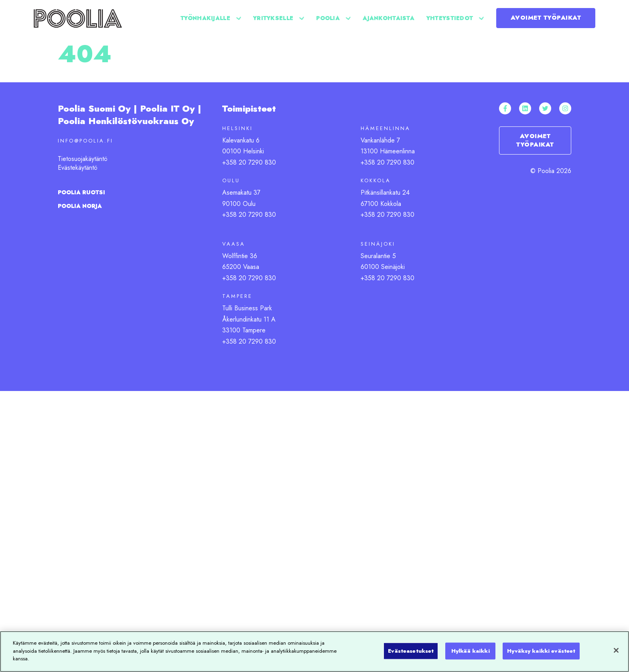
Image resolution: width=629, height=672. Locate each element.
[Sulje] (616, 650)
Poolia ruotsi (81, 192)
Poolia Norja (80, 206)
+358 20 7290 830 (249, 162)
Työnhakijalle (205, 18)
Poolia (328, 18)
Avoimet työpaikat (546, 18)
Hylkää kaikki (471, 651)
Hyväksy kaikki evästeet (541, 651)
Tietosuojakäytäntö (83, 159)
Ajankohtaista (389, 18)
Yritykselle (273, 18)
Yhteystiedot (450, 18)
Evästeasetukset (411, 651)
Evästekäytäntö (78, 168)
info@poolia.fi (85, 141)
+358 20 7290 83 (247, 278)
